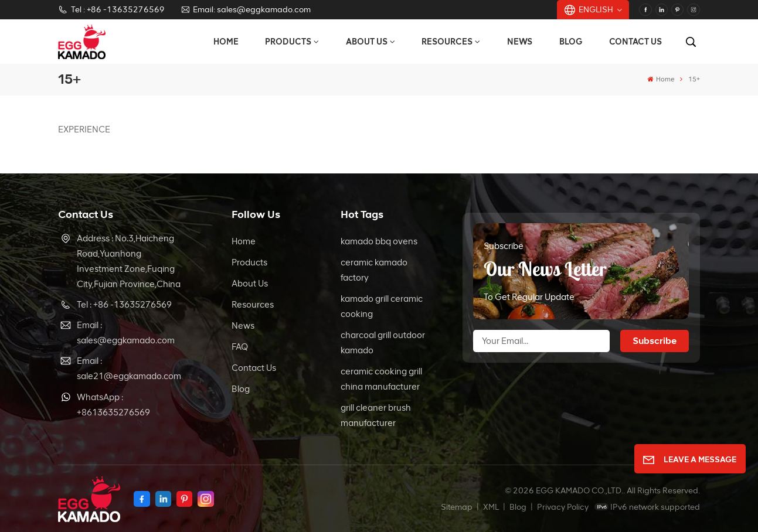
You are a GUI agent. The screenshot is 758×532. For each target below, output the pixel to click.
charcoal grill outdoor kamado (383, 343)
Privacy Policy (563, 507)
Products (288, 42)
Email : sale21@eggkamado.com (129, 369)
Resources (447, 42)
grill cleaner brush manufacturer (376, 415)
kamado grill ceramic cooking (382, 306)
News (520, 42)
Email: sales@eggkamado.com (246, 10)
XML (491, 507)
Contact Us (635, 42)
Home (226, 42)
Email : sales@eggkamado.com (126, 333)
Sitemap (457, 507)
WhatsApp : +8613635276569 (113, 405)
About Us (367, 42)
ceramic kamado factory (374, 270)
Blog (571, 42)
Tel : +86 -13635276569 (111, 10)
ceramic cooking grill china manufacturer (381, 379)
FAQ (240, 347)
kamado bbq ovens (379, 241)
